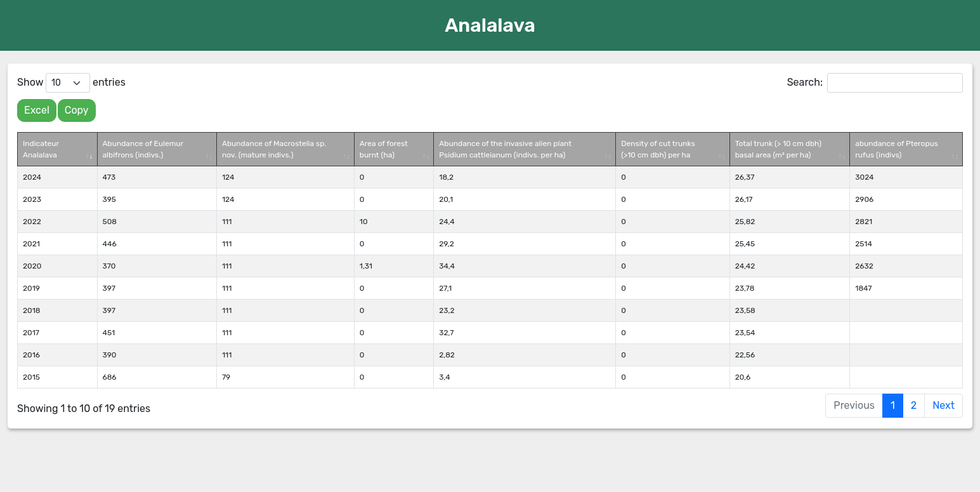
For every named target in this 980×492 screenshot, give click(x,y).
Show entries (71, 83)
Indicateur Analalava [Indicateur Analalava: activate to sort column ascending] (41, 149)
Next (944, 405)
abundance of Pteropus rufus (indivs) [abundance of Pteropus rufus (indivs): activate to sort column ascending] (897, 149)
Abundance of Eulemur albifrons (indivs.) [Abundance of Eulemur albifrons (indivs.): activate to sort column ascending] (143, 149)
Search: (875, 83)
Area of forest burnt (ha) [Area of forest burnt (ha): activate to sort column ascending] (384, 149)
